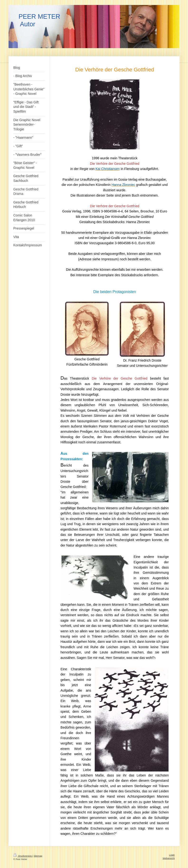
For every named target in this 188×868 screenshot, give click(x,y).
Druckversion (23, 856)
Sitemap (38, 856)
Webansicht (169, 858)
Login (172, 855)
